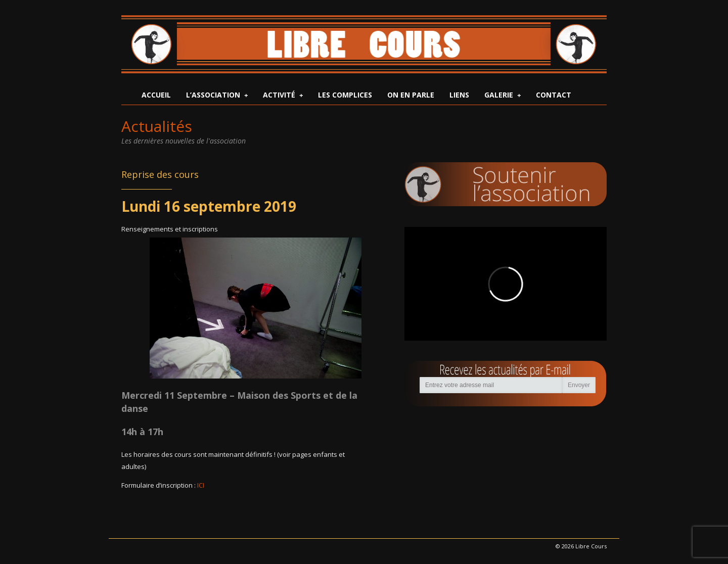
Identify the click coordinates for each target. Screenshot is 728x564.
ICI (201, 485)
